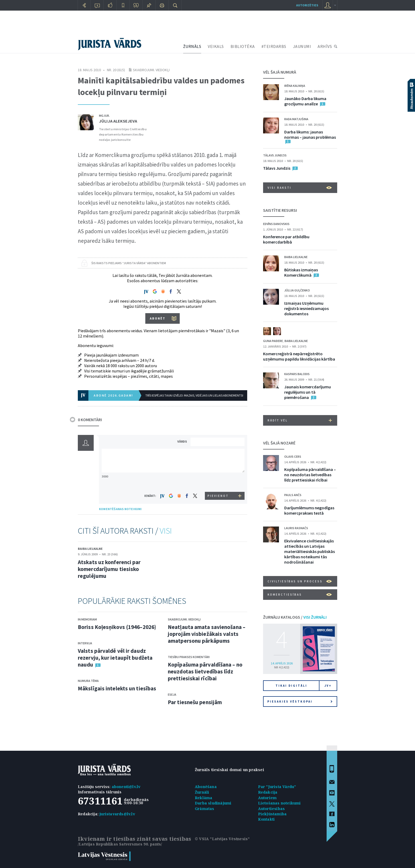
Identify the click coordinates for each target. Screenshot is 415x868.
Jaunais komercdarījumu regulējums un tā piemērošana (308, 392)
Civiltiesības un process (300, 581)
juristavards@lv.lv (117, 814)
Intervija (85, 643)
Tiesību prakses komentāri (189, 657)
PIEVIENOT (218, 496)
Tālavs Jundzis (275, 155)
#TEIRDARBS (274, 46)
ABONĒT (158, 318)
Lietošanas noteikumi (279, 803)
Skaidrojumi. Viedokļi (151, 70)
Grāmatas (205, 809)
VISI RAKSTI (300, 188)
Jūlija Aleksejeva (118, 121)
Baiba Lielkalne (90, 549)
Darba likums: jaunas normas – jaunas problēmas (310, 134)
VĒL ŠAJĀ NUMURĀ (280, 72)
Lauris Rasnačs (296, 528)
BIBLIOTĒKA (243, 46)
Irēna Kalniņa (295, 86)
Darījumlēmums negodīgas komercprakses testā (309, 510)
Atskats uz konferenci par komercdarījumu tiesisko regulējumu (109, 569)
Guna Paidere (273, 341)
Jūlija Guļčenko (297, 290)
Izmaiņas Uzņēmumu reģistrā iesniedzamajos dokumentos (306, 308)
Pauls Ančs (293, 495)
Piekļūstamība (272, 814)
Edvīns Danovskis (276, 224)
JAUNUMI (302, 46)
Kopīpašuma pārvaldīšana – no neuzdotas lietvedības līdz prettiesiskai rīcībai (205, 671)
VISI (166, 531)
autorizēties (307, 5)
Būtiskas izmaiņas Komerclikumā (301, 272)
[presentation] (218, 482)
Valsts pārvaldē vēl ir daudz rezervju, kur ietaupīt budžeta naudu (115, 658)
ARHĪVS (325, 46)
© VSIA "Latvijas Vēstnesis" (222, 839)
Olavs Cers (293, 457)
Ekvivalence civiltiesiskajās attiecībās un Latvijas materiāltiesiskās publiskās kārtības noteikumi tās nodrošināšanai (310, 551)
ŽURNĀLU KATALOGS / (295, 617)
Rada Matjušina (296, 119)
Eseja (172, 694)
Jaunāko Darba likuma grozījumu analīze (305, 101)
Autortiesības (272, 809)
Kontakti (267, 819)
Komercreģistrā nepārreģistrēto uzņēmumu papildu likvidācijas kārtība (299, 356)
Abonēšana (206, 787)
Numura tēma (88, 681)
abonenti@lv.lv (126, 787)
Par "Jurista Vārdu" (277, 787)
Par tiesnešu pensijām (195, 702)
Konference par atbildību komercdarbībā (286, 239)
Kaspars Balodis (297, 374)
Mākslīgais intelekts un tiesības (117, 688)
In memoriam (87, 619)
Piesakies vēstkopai (300, 701)
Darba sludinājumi (213, 803)
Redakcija (268, 792)
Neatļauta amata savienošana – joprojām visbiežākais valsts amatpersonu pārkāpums (207, 634)
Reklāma (204, 798)
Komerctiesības (300, 595)
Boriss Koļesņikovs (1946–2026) (117, 627)
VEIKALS (216, 46)
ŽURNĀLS (192, 46)
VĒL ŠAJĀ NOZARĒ (279, 443)
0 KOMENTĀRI (90, 420)
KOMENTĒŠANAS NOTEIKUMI (120, 509)
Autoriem (267, 798)
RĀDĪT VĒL (300, 420)
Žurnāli (202, 792)
